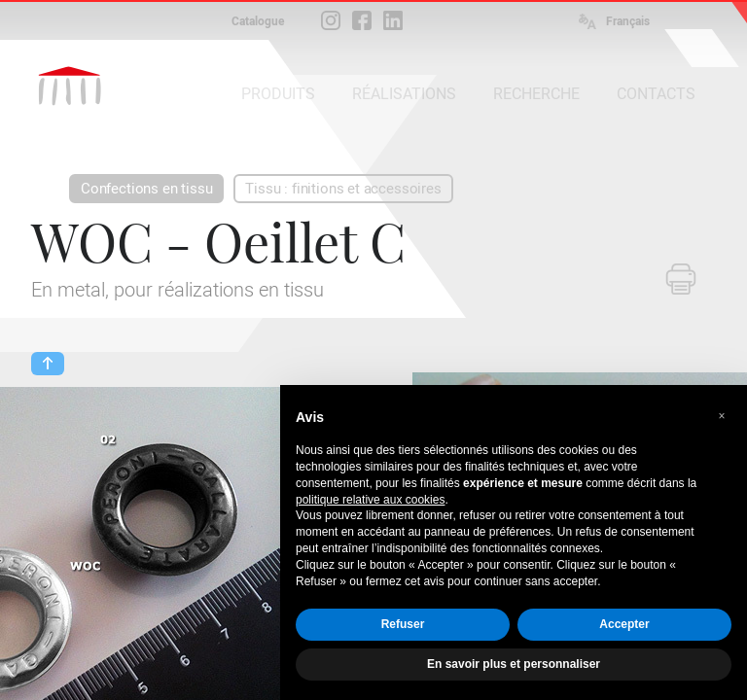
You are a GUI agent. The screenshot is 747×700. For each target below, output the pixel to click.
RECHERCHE (536, 94)
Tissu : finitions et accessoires (343, 189)
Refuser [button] (403, 624)
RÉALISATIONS (404, 94)
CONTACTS (656, 94)
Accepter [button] (624, 624)
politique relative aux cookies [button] (370, 500)
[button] (722, 416)
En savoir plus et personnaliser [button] (514, 664)
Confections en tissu (146, 189)
